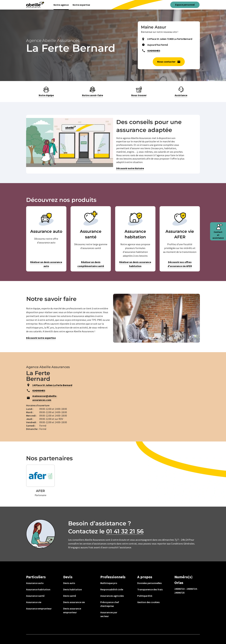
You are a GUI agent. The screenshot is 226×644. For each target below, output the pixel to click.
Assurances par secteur (109, 614)
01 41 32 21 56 (125, 531)
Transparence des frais (150, 589)
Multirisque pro (109, 583)
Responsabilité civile (112, 589)
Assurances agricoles (112, 596)
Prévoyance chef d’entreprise (110, 604)
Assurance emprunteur (39, 608)
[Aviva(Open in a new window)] (35, 5)
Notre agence (61, 5)
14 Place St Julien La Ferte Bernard (52, 385)
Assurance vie (34, 602)
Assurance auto (35, 583)
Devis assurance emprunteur (72, 610)
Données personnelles (149, 583)
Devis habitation (73, 589)
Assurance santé (35, 596)
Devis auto (69, 583)
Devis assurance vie (74, 602)
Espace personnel (185, 5)
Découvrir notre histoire (130, 168)
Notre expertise (81, 5)
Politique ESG (145, 596)
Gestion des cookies (148, 602)
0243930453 (154, 51)
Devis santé (70, 596)
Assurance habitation (38, 589)
